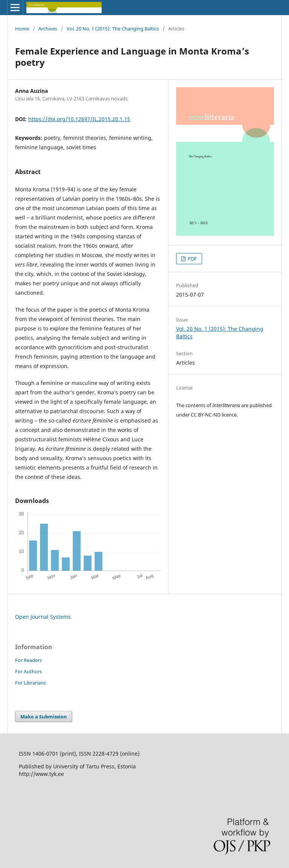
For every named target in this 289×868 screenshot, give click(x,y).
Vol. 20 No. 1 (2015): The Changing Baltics (113, 29)
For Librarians (30, 683)
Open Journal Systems (43, 617)
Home (22, 29)
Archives (48, 29)
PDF (192, 259)
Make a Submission (44, 717)
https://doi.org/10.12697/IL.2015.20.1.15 (79, 119)
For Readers (28, 660)
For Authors (28, 671)
